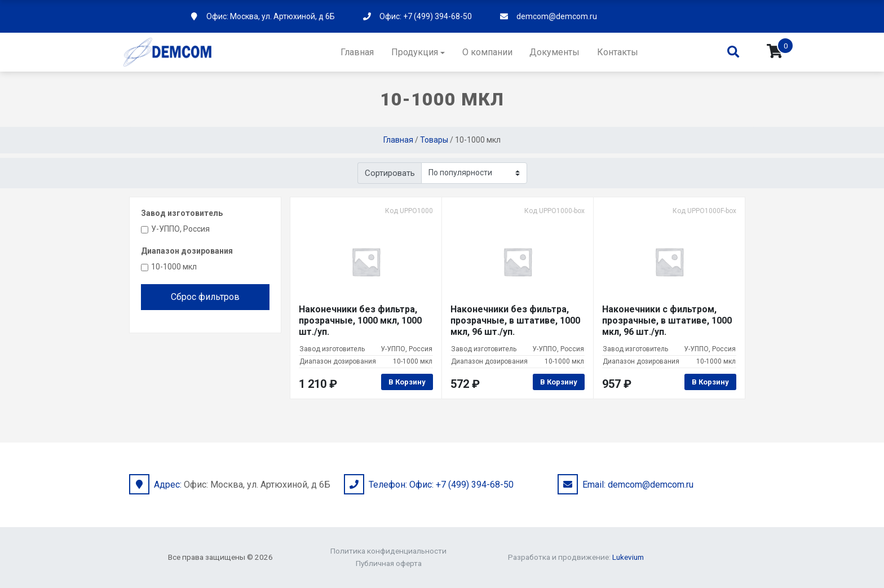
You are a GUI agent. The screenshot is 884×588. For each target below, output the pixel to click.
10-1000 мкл (174, 267)
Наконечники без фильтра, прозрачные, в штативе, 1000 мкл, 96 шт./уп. (515, 320)
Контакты (618, 52)
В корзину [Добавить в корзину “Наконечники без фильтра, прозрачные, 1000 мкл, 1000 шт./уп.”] (407, 382)
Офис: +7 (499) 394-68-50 (426, 16)
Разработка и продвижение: (576, 557)
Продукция (415, 52)
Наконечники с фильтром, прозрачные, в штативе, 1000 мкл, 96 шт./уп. (667, 320)
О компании (487, 52)
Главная (357, 52)
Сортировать (390, 173)
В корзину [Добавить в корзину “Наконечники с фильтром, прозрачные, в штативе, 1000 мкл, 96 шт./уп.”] (710, 382)
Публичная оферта (389, 563)
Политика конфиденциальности (388, 551)
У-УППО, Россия (180, 229)
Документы (554, 52)
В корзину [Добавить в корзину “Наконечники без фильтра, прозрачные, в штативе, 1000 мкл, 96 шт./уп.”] (559, 382)
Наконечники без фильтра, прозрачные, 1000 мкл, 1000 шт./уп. (360, 320)
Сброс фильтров (205, 297)
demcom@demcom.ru (557, 16)
